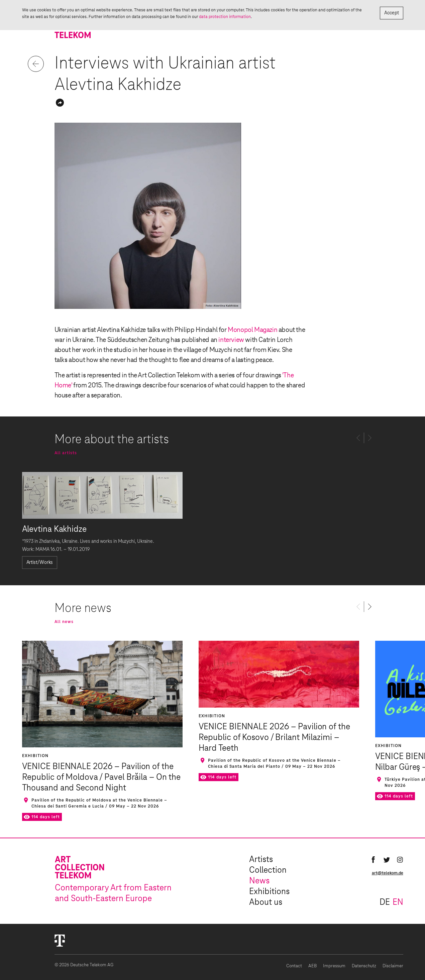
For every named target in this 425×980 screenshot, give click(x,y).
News (259, 881)
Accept (391, 13)
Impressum (334, 966)
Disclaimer (393, 966)
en (398, 902)
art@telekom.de (388, 873)
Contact (294, 966)
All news (64, 622)
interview (231, 340)
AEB (312, 966)
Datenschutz (364, 966)
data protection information (225, 17)
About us (266, 902)
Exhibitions (269, 892)
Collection (268, 870)
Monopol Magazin (252, 330)
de (385, 902)
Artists (261, 860)
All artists (66, 453)
